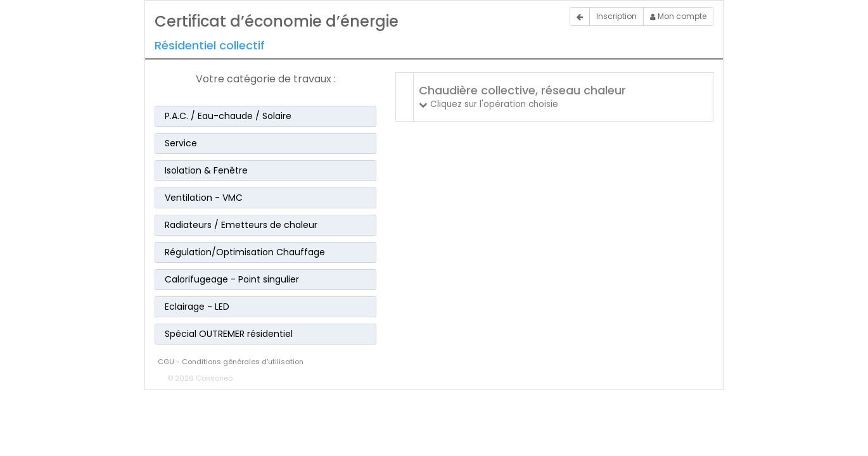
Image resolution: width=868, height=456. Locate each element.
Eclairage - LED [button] (197, 307)
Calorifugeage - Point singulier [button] (232, 279)
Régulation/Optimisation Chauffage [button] (245, 252)
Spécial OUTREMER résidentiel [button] (229, 334)
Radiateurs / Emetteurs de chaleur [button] (241, 225)
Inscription (616, 16)
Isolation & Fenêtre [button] (206, 170)
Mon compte (678, 16)
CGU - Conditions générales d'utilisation (231, 362)
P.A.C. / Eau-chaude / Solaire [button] (228, 116)
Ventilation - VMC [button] (204, 198)
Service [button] (181, 143)
